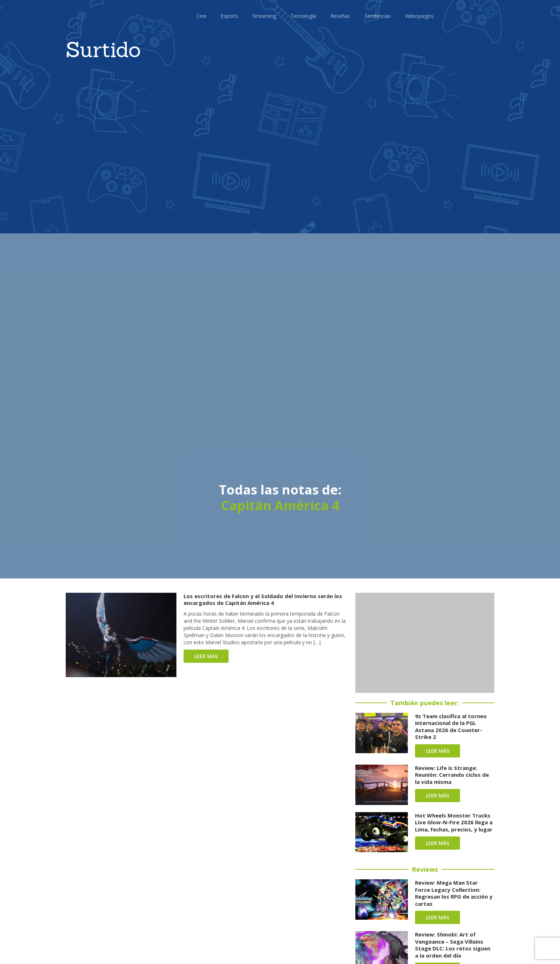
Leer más (206, 656)
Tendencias (377, 16)
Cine (201, 16)
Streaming (264, 16)
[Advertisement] (425, 643)
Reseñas (340, 16)
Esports (229, 16)
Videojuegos (419, 16)
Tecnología (303, 16)
